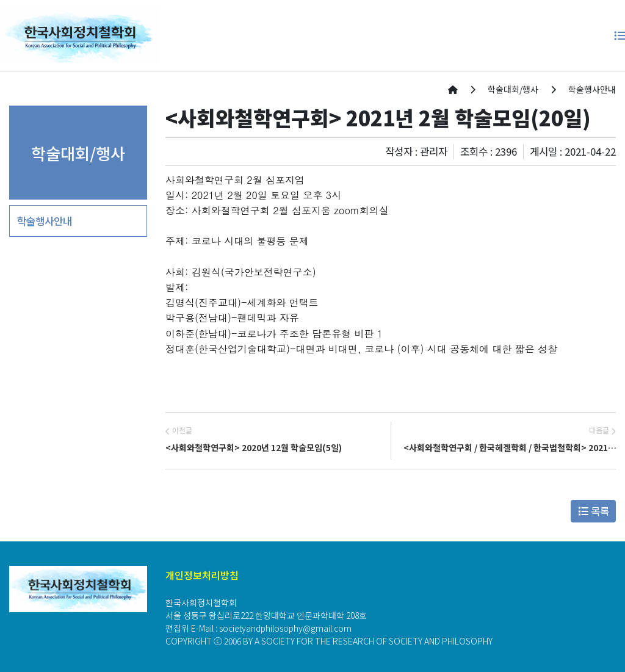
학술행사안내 (45, 221)
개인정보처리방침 (202, 575)
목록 (594, 511)
